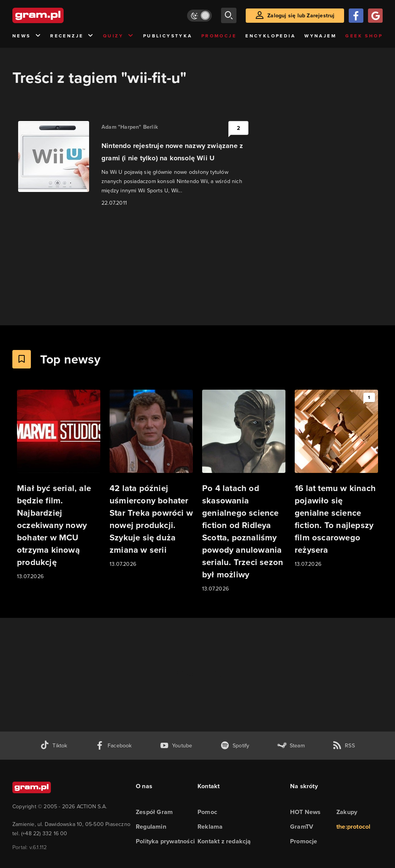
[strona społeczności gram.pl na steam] (291, 746)
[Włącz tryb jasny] (199, 16)
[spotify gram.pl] (235, 746)
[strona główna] (57, 15)
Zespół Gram (154, 812)
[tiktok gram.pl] (54, 746)
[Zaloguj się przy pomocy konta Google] (375, 16)
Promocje (219, 36)
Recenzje (72, 36)
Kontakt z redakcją (224, 841)
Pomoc (207, 812)
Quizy (118, 36)
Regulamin (151, 827)
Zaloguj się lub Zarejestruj (301, 16)
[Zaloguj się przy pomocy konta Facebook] (356, 16)
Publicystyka (168, 36)
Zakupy (347, 812)
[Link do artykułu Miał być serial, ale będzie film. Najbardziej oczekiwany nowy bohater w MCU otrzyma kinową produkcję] (59, 485)
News (27, 36)
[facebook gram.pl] (114, 746)
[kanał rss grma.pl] (344, 746)
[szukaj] (229, 15)
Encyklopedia (270, 36)
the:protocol (353, 827)
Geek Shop (364, 36)
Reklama (210, 827)
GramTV (302, 827)
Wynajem (320, 36)
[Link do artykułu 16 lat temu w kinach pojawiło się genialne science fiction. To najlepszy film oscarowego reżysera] (336, 479)
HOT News (306, 812)
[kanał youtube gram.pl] (176, 746)
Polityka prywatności (165, 841)
